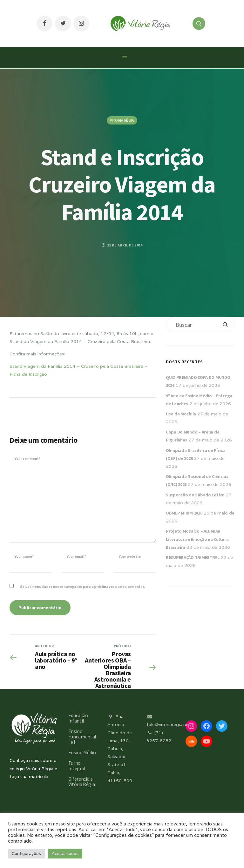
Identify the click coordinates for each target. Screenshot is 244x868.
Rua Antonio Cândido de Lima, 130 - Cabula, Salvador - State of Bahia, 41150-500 (120, 749)
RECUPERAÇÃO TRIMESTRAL (193, 557)
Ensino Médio (82, 752)
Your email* (76, 556)
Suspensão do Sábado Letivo (195, 495)
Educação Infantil (78, 718)
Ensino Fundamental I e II (82, 737)
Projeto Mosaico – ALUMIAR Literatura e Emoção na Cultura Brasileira (197, 539)
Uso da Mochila (181, 414)
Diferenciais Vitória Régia (82, 781)
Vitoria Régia (122, 120)
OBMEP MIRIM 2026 (184, 513)
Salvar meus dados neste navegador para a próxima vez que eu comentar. (82, 586)
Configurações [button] (26, 854)
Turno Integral (77, 766)
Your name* (24, 556)
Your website (130, 556)
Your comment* (27, 458)
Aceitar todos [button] (65, 854)
